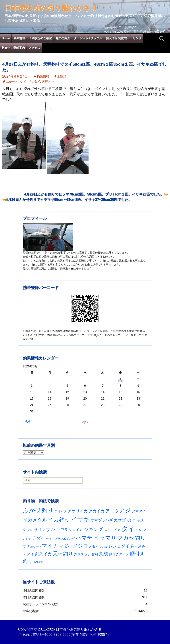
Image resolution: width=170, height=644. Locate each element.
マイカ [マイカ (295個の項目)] (50, 546)
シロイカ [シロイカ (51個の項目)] (76, 530)
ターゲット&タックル (88, 38)
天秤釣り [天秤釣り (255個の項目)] (63, 554)
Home (6, 38)
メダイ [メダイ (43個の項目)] (94, 546)
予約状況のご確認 (40, 38)
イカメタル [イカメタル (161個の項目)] (35, 520)
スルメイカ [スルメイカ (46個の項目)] (112, 530)
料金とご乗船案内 (13, 48)
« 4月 (26, 421)
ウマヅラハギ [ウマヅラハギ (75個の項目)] (102, 520)
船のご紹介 (63, 38)
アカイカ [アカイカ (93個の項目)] (97, 511)
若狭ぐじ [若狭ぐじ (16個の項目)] (39, 562)
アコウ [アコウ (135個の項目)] (112, 511)
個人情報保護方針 (117, 38)
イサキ (28, 82)
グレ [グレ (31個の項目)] (30, 530)
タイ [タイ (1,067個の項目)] (128, 529)
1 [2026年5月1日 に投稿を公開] (120, 379)
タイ (37, 82)
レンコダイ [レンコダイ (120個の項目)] (119, 546)
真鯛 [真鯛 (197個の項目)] (103, 554)
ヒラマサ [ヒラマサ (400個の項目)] (105, 538)
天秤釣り (48, 82)
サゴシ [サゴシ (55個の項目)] (39, 530)
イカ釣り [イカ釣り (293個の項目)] (59, 520)
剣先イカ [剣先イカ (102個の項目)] (43, 554)
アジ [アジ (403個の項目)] (125, 510)
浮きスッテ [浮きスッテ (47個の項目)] (82, 554)
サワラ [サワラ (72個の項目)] (62, 530)
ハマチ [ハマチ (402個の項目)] (84, 538)
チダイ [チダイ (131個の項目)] (38, 538)
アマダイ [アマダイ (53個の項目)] (139, 511)
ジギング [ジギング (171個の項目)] (93, 529)
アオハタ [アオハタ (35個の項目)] (61, 511)
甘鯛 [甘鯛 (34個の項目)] (95, 554)
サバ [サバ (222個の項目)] (51, 529)
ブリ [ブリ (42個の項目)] (26, 546)
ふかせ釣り (14, 82)
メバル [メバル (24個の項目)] (104, 547)
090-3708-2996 (59, 635)
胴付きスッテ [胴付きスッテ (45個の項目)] (119, 554)
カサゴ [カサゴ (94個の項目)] (120, 520)
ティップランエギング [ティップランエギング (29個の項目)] (60, 539)
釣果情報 (19, 38)
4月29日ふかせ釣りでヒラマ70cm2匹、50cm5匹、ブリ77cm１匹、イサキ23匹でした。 (94, 194)
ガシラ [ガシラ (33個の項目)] (131, 520)
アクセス (34, 48)
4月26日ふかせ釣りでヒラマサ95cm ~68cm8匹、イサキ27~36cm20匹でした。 (69, 200)
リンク (137, 38)
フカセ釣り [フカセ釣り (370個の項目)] (132, 538)
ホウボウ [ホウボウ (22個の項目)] (36, 547)
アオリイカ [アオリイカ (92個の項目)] (78, 511)
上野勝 (62, 76)
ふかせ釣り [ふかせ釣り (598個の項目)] (38, 510)
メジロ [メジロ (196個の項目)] (80, 546)
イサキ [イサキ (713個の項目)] (80, 519)
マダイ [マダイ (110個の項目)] (66, 546)
